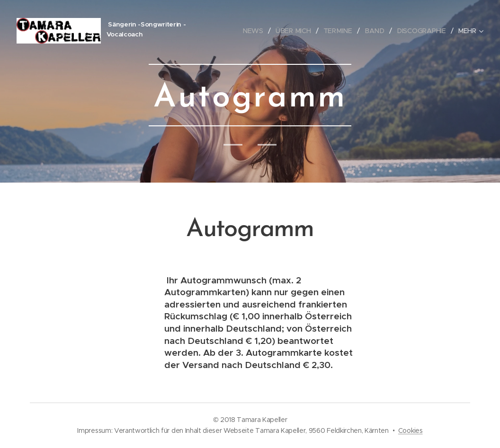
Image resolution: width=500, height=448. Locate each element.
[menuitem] (258, 31)
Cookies (411, 430)
